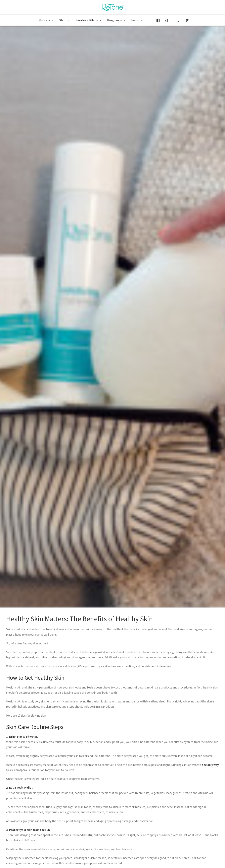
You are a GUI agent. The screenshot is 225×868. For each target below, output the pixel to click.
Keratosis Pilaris (88, 20)
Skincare (46, 20)
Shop (65, 20)
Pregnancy (116, 20)
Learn (136, 20)
